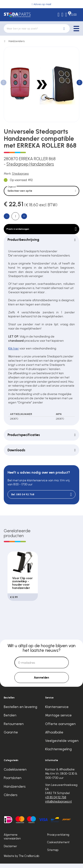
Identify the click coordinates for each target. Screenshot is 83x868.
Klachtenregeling (58, 754)
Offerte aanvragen (60, 728)
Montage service (58, 720)
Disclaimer (10, 851)
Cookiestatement (58, 847)
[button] (79, 82)
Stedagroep (20, 174)
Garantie (11, 737)
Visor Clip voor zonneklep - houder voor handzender (22, 587)
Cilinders (11, 799)
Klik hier (14, 352)
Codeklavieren (15, 774)
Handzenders (16, 41)
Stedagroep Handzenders (30, 164)
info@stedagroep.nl (58, 806)
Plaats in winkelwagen (42, 231)
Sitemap (53, 854)
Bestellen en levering (20, 711)
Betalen (10, 720)
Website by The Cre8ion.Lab (21, 860)
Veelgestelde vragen (62, 745)
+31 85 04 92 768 (56, 802)
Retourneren (14, 728)
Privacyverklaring (58, 839)
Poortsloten (13, 782)
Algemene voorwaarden (12, 841)
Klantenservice (57, 711)
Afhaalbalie (54, 737)
